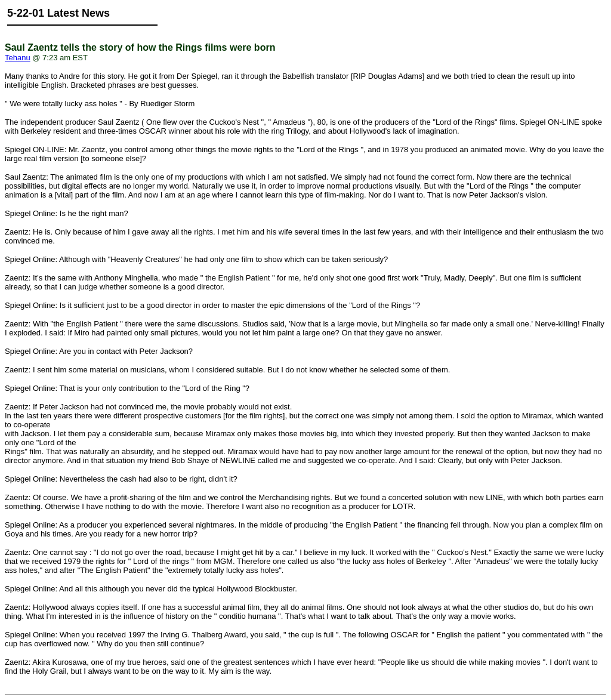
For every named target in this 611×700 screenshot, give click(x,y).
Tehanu (18, 58)
